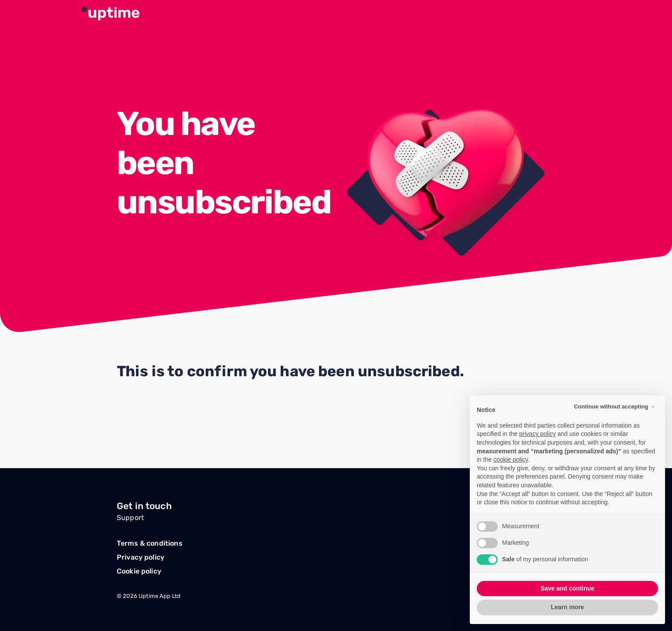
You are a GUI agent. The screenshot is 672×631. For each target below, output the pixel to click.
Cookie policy (139, 571)
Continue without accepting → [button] (615, 407)
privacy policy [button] (537, 434)
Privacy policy (141, 557)
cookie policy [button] (511, 459)
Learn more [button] (567, 607)
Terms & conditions (150, 543)
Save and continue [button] (567, 588)
